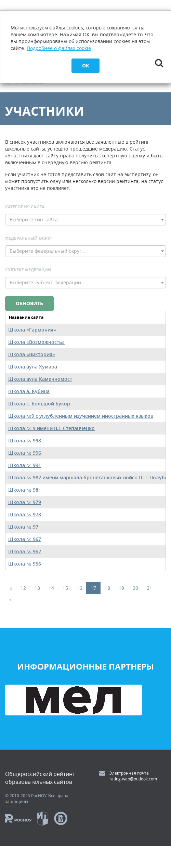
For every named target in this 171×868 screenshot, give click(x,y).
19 (121, 588)
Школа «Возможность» (36, 342)
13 (37, 588)
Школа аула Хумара (33, 367)
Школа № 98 (23, 490)
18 (107, 588)
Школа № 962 (25, 551)
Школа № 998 (25, 441)
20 (135, 588)
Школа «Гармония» (32, 330)
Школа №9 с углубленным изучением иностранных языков (81, 416)
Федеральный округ (29, 238)
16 (79, 588)
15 (65, 588)
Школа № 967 (25, 539)
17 (93, 588)
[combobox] (85, 220)
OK (85, 66)
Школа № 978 (25, 514)
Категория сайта (25, 207)
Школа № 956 (25, 564)
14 (51, 588)
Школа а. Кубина (29, 391)
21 (149, 588)
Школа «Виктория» (32, 354)
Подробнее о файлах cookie (59, 48)
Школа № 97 (23, 527)
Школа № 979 (25, 502)
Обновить (29, 303)
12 (23, 588)
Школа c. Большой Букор (39, 404)
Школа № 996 (25, 453)
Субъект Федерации (28, 270)
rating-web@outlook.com (133, 779)
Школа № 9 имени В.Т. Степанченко (51, 428)
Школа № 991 (25, 465)
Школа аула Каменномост (40, 379)
